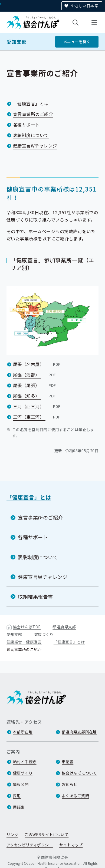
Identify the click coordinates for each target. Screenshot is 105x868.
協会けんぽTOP (27, 627)
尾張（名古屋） (37, 364)
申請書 (68, 762)
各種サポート (26, 125)
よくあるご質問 (75, 796)
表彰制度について (31, 135)
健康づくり (44, 634)
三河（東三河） (37, 417)
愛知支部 (17, 42)
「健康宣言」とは (31, 103)
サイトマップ (71, 845)
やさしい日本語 (85, 6)
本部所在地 (23, 732)
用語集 (19, 807)
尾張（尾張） (35, 385)
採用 (17, 796)
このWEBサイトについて (47, 835)
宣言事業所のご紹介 (33, 114)
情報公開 (21, 784)
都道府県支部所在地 (79, 732)
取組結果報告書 (35, 596)
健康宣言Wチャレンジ (35, 146)
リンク (12, 835)
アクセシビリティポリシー (30, 845)
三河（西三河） (37, 406)
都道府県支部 (64, 627)
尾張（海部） (35, 375)
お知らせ (70, 784)
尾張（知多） (35, 396)
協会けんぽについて (79, 773)
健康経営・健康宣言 (24, 642)
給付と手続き (25, 762)
